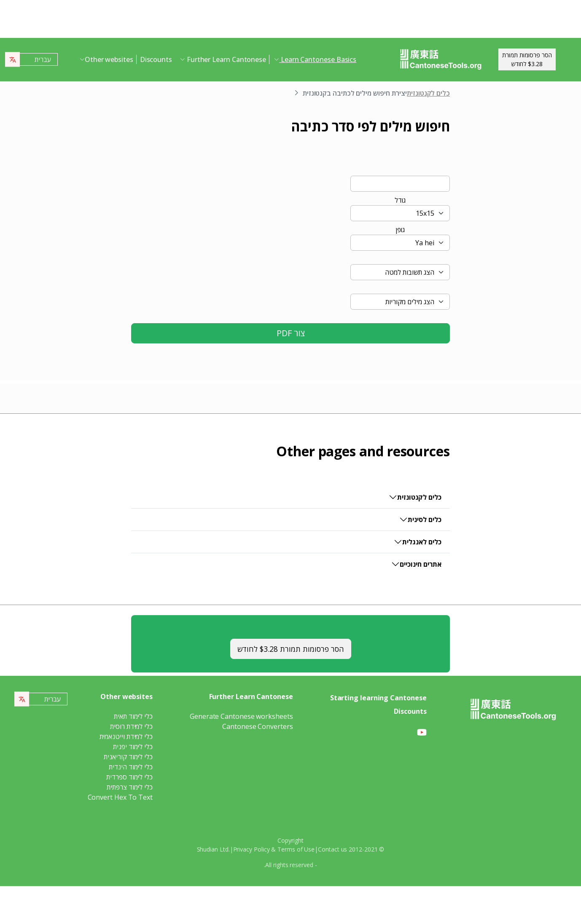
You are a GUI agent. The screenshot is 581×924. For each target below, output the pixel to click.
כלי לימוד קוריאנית (128, 757)
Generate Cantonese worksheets (241, 716)
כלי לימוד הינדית (131, 767)
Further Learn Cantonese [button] (226, 59)
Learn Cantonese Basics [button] (318, 59)
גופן (400, 230)
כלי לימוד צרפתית (130, 787)
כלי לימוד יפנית (133, 747)
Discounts (156, 59)
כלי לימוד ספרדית (129, 777)
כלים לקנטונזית (428, 93)
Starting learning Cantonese (378, 698)
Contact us (332, 849)
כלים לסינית (425, 520)
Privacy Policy (251, 849)
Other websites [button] (109, 59)
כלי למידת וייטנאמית (126, 737)
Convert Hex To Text (120, 797)
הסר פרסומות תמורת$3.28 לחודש (527, 59)
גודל (400, 200)
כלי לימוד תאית (133, 716)
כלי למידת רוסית (131, 726)
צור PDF (291, 333)
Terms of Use (296, 849)
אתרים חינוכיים (421, 564)
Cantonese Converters (257, 726)
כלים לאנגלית (422, 542)
